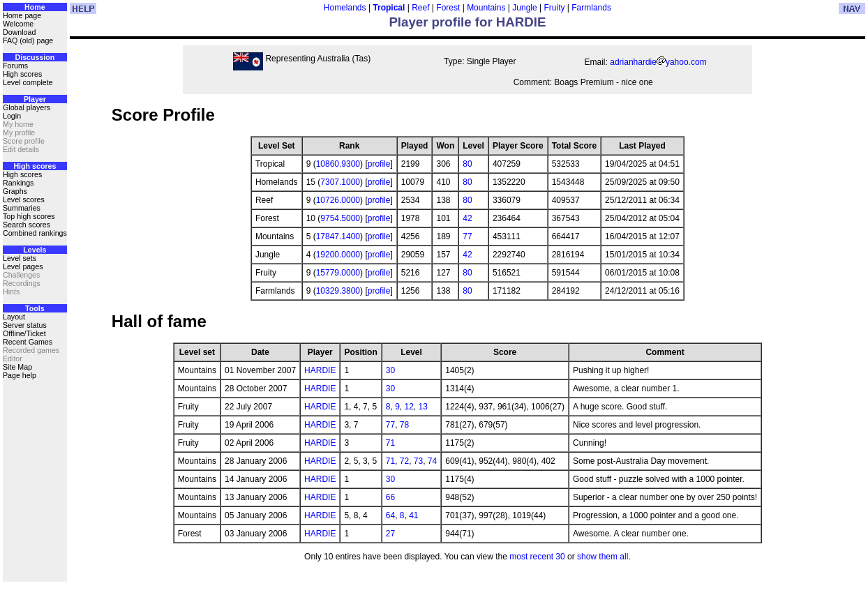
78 (404, 425)
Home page (22, 15)
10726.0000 (338, 200)
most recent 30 (537, 557)
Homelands (345, 8)
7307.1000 (340, 182)
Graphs (15, 191)
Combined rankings (35, 233)
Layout (14, 317)
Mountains (486, 8)
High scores (22, 74)
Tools (35, 308)
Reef (420, 8)
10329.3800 (338, 291)
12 (409, 407)
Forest (448, 8)
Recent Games (28, 342)
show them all (603, 557)
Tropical (389, 8)
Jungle (524, 8)
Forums (15, 66)
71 (390, 443)
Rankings (18, 183)
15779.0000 (338, 273)
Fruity (554, 8)
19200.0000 (338, 255)
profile (379, 164)
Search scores (27, 225)
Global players (27, 107)
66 (390, 497)
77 (467, 236)
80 (467, 164)
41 (413, 515)
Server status (25, 325)
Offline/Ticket (24, 333)
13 (423, 407)
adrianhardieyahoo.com (658, 62)
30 (390, 370)
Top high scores (29, 216)
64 (390, 515)
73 (418, 461)
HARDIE (320, 370)
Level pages (23, 266)
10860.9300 (338, 164)
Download (19, 32)
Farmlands (591, 8)
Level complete (28, 82)
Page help (20, 375)
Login (12, 116)
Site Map (17, 367)
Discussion (35, 57)
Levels (35, 250)
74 (432, 461)
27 (390, 534)
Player (35, 99)
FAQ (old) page (28, 40)
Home (35, 7)
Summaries (22, 208)
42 (467, 218)
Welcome (18, 24)
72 (404, 461)
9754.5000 (340, 218)
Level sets (20, 258)
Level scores (24, 199)
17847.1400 (338, 236)
